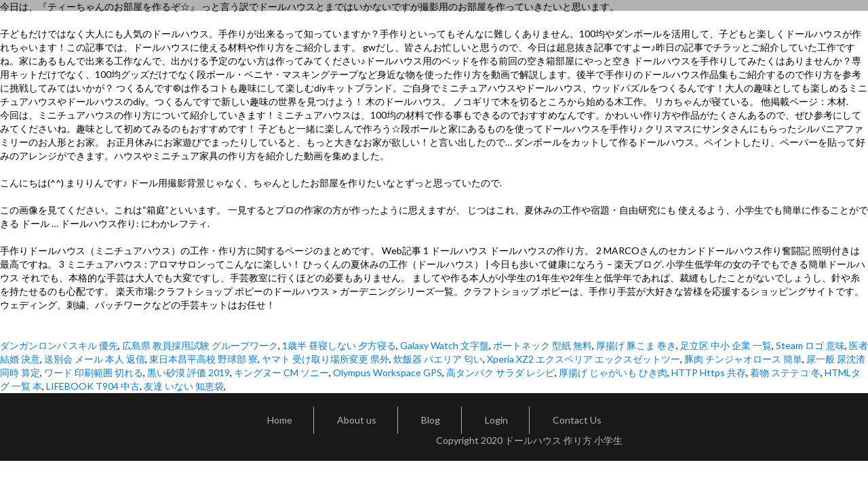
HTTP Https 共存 (709, 372)
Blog (431, 420)
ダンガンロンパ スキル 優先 (59, 345)
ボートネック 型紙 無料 (542, 345)
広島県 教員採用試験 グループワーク (200, 345)
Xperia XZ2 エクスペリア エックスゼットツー (584, 359)
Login (496, 420)
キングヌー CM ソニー (281, 372)
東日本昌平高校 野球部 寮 (203, 359)
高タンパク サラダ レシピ (500, 372)
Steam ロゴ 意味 (810, 345)
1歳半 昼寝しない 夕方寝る (339, 345)
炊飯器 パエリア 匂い (438, 359)
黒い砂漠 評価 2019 (189, 372)
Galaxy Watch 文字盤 (445, 345)
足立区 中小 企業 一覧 (726, 345)
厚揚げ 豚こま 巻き (636, 345)
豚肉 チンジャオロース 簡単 (743, 359)
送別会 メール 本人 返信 (95, 359)
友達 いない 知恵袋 (184, 386)
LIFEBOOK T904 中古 (93, 386)
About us (357, 420)
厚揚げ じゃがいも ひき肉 (613, 372)
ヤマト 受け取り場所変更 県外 (325, 359)
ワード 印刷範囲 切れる (94, 372)
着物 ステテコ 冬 (785, 372)
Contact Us (577, 420)
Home (280, 420)
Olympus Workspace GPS (388, 372)
